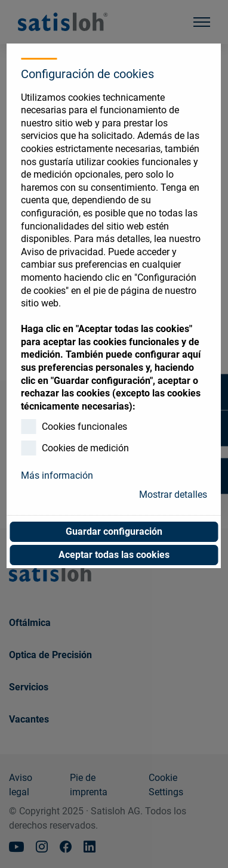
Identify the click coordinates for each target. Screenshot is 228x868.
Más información (57, 475)
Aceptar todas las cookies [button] (114, 555)
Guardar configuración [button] (114, 531)
